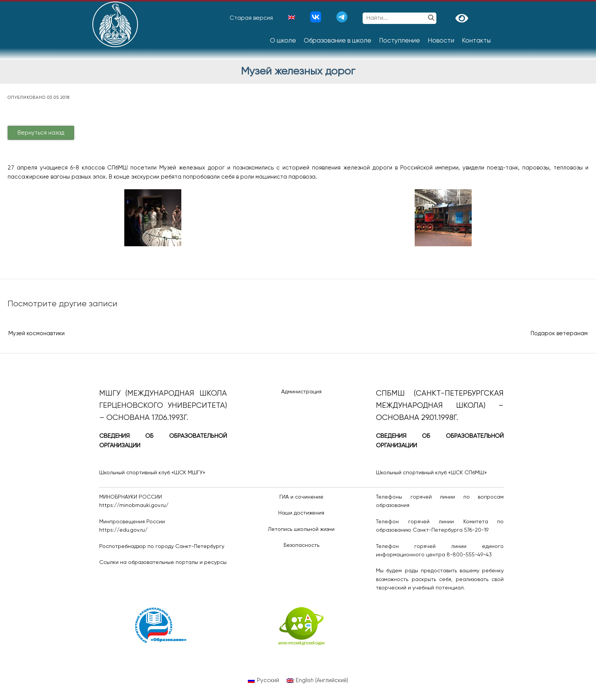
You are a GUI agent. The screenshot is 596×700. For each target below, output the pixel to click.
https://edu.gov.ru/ (123, 530)
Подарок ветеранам (559, 333)
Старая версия (251, 18)
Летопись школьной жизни (301, 529)
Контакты (476, 41)
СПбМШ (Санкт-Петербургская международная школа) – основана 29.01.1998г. (440, 406)
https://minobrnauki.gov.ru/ (134, 505)
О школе (283, 41)
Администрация (301, 392)
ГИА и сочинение (301, 497)
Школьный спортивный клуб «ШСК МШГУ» (152, 473)
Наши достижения (301, 513)
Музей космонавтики (36, 333)
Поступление (399, 41)
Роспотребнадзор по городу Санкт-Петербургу (162, 546)
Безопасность (301, 545)
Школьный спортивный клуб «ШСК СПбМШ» (431, 473)
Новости (441, 41)
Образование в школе (338, 41)
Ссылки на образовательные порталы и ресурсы (163, 562)
